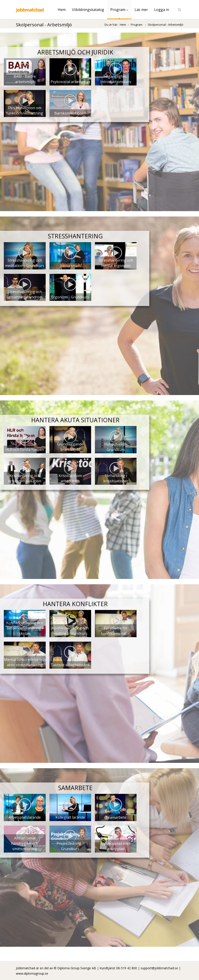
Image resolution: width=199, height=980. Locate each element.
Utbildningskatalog (88, 10)
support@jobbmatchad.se (159, 968)
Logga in (162, 10)
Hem (62, 10)
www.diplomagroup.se (32, 973)
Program (119, 10)
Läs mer (141, 10)
